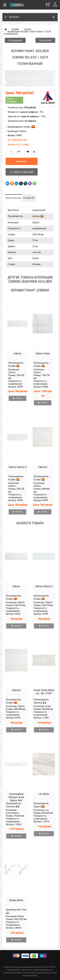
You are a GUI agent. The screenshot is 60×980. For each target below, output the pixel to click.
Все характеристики (17, 140)
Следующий (45, 40)
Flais (24, 910)
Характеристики (13, 198)
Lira (47, 810)
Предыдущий (15, 40)
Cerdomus (11, 807)
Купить (22, 162)
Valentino (38, 703)
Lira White (44, 794)
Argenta (37, 807)
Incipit (48, 706)
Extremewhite (12, 813)
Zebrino (28, 29)
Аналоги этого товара (18, 144)
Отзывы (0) (29, 198)
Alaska (21, 916)
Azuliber (15, 29)
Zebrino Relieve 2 (17, 467)
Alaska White (16, 900)
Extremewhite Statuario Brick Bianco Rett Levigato (16, 799)
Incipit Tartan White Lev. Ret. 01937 (44, 692)
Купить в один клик (22, 172)
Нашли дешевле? (12, 100)
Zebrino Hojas (43, 353)
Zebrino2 (43, 467)
